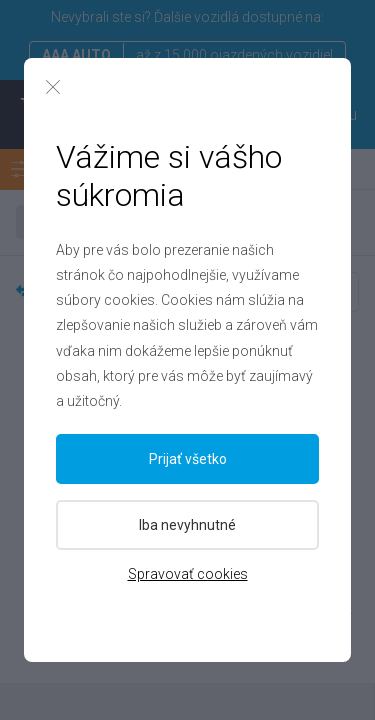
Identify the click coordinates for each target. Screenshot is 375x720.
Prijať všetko (188, 459)
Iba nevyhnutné (187, 525)
